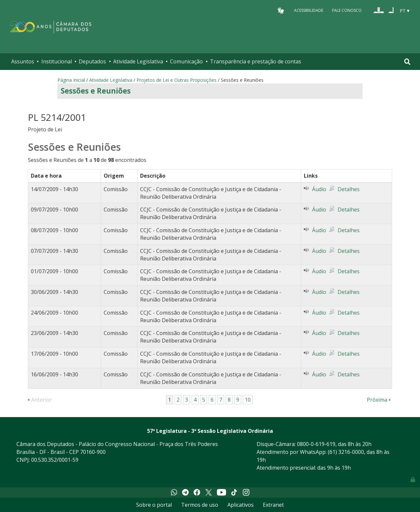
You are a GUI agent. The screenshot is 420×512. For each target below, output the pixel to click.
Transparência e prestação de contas (256, 61)
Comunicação (186, 61)
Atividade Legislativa (138, 61)
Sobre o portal (154, 505)
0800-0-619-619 (316, 444)
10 (248, 400)
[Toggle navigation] (407, 62)
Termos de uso (200, 505)
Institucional (57, 61)
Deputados (92, 61)
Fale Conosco (347, 10)
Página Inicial (71, 80)
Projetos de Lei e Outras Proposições (177, 80)
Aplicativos (241, 505)
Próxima (377, 400)
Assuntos (23, 61)
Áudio (319, 189)
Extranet (273, 505)
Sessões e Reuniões (96, 91)
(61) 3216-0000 (346, 452)
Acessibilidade (309, 10)
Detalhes (349, 189)
